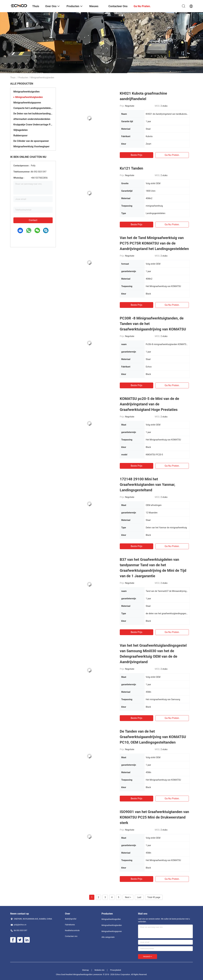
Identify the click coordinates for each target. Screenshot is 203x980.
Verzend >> (148, 957)
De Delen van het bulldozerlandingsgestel (33, 114)
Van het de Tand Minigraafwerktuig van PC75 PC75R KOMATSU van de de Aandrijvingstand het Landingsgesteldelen (154, 243)
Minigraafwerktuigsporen (27, 103)
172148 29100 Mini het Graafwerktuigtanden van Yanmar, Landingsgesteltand (147, 485)
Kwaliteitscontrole (72, 930)
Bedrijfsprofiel (71, 919)
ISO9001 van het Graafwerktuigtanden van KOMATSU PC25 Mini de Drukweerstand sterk (154, 817)
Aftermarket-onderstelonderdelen (32, 119)
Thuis (13, 78)
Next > (128, 897)
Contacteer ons (71, 936)
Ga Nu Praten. (172, 155)
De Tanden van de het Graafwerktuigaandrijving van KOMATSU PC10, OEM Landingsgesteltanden (153, 737)
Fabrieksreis (70, 925)
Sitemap (86, 970)
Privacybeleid (116, 970)
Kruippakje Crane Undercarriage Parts (33, 125)
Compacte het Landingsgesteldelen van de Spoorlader (33, 108)
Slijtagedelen (21, 130)
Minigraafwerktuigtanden (29, 97)
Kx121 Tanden (131, 168)
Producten (23, 78)
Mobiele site (99, 970)
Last (139, 897)
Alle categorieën (108, 937)
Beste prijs (136, 155)
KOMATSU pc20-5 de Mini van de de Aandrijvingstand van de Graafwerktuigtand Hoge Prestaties (149, 404)
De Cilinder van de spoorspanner (31, 141)
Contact (33, 220)
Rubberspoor (20, 136)
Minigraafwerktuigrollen (26, 92)
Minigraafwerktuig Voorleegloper (31, 146)
